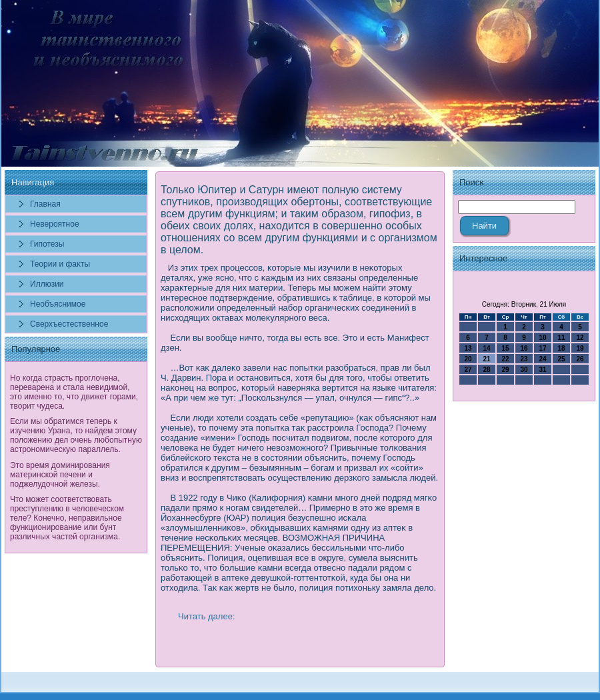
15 (505, 348)
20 (468, 359)
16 (524, 348)
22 (505, 359)
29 (505, 370)
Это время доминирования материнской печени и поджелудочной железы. (60, 475)
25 (561, 359)
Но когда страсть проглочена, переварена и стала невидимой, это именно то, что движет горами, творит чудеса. (74, 392)
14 (486, 348)
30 (524, 370)
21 (486, 359)
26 (580, 359)
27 (468, 370)
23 (524, 359)
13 (468, 348)
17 (542, 348)
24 (542, 359)
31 (542, 370)
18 (561, 348)
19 (580, 348)
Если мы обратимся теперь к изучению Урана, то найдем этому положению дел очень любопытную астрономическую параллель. (76, 435)
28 (486, 370)
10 (542, 338)
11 (561, 338)
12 (580, 338)
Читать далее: (207, 616)
